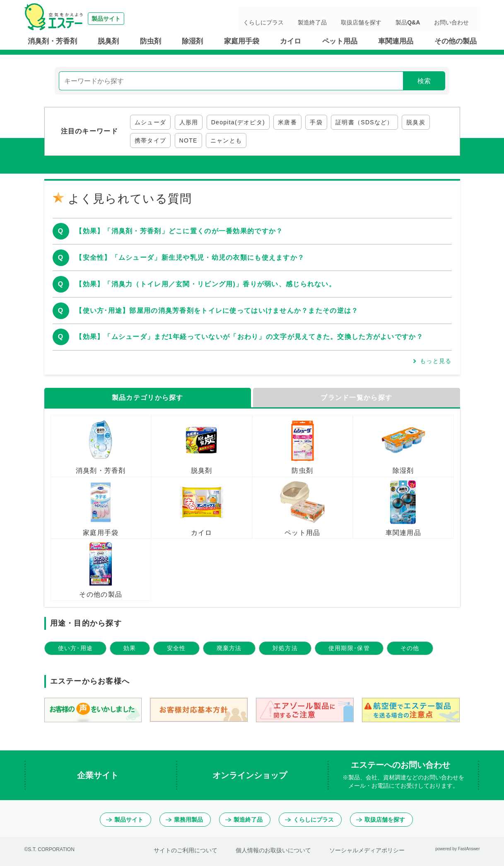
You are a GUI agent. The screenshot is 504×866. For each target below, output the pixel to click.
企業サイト (99, 775)
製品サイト (125, 820)
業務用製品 (184, 820)
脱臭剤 (108, 41)
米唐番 (287, 122)
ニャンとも (226, 140)
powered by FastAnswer (457, 849)
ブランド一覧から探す (356, 398)
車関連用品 (396, 41)
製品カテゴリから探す (148, 398)
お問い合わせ (457, 19)
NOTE (188, 140)
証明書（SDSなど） (364, 122)
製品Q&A (422, 19)
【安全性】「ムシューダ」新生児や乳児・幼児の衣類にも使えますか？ (190, 258)
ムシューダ (150, 122)
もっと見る (436, 361)
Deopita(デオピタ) (238, 122)
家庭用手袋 (242, 41)
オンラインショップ (251, 775)
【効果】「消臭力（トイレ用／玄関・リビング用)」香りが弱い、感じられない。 (206, 284)
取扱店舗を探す (383, 19)
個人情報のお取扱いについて (273, 850)
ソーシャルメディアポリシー (367, 850)
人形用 (189, 122)
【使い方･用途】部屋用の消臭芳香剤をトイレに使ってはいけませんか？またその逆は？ (217, 311)
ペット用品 (340, 41)
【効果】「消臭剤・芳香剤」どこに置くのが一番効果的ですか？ (179, 231)
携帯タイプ (150, 140)
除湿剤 (192, 41)
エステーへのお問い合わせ (403, 775)
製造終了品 (343, 19)
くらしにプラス (302, 19)
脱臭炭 (416, 122)
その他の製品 (456, 41)
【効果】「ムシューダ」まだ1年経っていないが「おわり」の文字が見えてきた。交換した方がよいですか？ (249, 337)
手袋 (316, 122)
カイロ (291, 41)
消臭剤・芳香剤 (52, 41)
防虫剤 (151, 41)
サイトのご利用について (186, 850)
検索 (424, 81)
